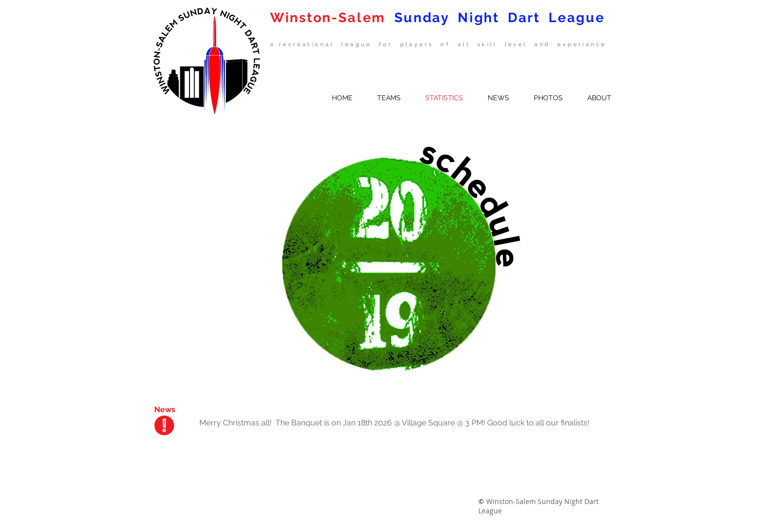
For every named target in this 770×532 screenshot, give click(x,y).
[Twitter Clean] (432, 513)
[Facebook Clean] (418, 513)
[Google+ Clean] (445, 513)
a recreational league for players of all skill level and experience (438, 44)
